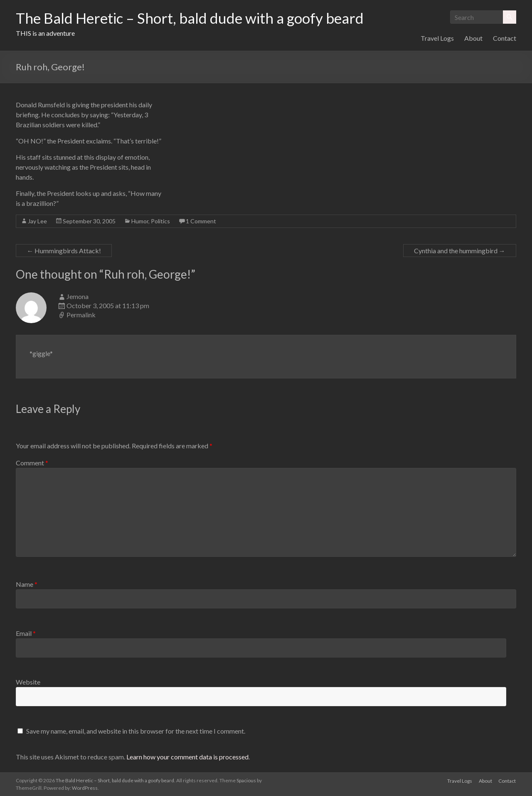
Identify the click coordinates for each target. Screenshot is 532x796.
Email (26, 633)
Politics (160, 221)
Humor (140, 221)
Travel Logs (437, 38)
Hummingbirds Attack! (64, 251)
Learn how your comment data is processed (187, 757)
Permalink (81, 315)
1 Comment (201, 221)
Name (27, 584)
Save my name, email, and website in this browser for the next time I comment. (136, 731)
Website (28, 682)
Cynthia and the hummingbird (460, 251)
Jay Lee (37, 221)
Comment (32, 463)
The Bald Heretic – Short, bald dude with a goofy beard (194, 18)
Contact (505, 38)
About (473, 38)
